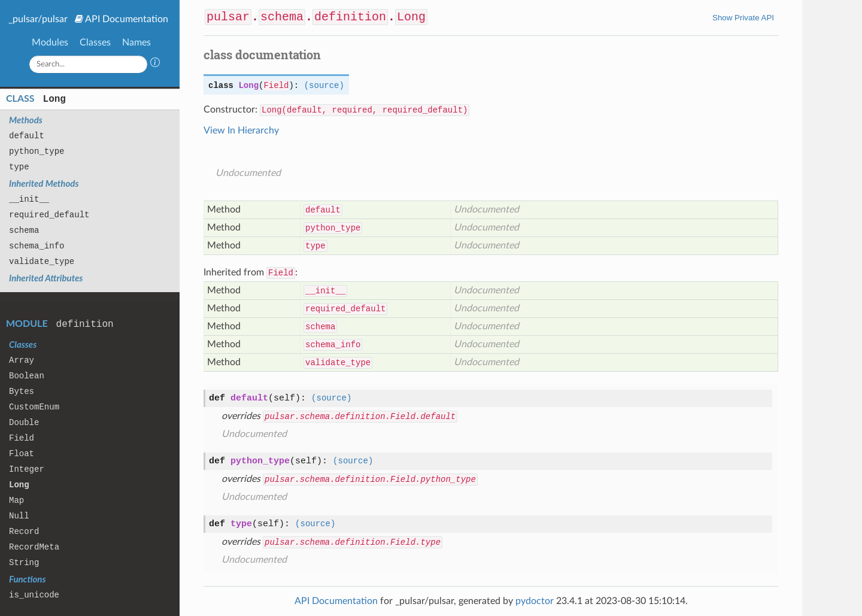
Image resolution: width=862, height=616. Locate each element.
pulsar (228, 17)
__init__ (29, 199)
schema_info (37, 246)
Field (22, 438)
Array (22, 360)
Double (24, 423)
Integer (27, 469)
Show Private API (743, 18)
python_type (37, 151)
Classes (95, 43)
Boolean (27, 376)
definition (85, 324)
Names (136, 43)
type (19, 167)
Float (22, 454)
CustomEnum (34, 407)
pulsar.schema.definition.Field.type (353, 542)
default (27, 136)
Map (16, 500)
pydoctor (535, 601)
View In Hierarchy (241, 131)
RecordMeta (34, 547)
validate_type (42, 262)
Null (19, 516)
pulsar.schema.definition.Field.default (360, 417)
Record (24, 532)
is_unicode (34, 595)
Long (54, 99)
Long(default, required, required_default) (365, 110)
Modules (50, 43)
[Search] (89, 64)
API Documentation (127, 19)
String (24, 563)
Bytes (22, 392)
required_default (49, 215)
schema (24, 230)
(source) (324, 86)
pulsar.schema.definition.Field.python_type (370, 480)
